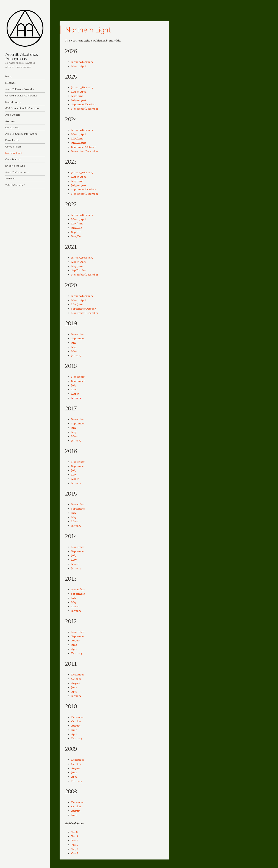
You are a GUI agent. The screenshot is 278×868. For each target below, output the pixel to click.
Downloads (12, 140)
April (74, 649)
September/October (84, 104)
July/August (79, 100)
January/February (82, 62)
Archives (10, 179)
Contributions (13, 159)
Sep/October (79, 270)
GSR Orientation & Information (23, 108)
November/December (85, 108)
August (76, 640)
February (77, 653)
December (78, 674)
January (76, 355)
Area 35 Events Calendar (20, 89)
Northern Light (14, 153)
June (74, 645)
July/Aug (77, 228)
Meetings (10, 83)
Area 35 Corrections (17, 172)
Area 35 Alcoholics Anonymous (22, 56)
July (74, 343)
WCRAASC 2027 (15, 185)
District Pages (13, 102)
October (76, 679)
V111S (74, 832)
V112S (75, 836)
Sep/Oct (76, 232)
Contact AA (12, 127)
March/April (79, 66)
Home (9, 76)
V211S (75, 840)
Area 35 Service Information (21, 134)
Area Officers (13, 115)
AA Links (10, 121)
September (78, 338)
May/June (77, 96)
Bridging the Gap (15, 166)
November (78, 334)
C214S (75, 853)
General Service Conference (21, 96)
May (74, 347)
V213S (75, 849)
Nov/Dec (77, 236)
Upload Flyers (13, 147)
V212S (75, 845)
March (75, 351)
